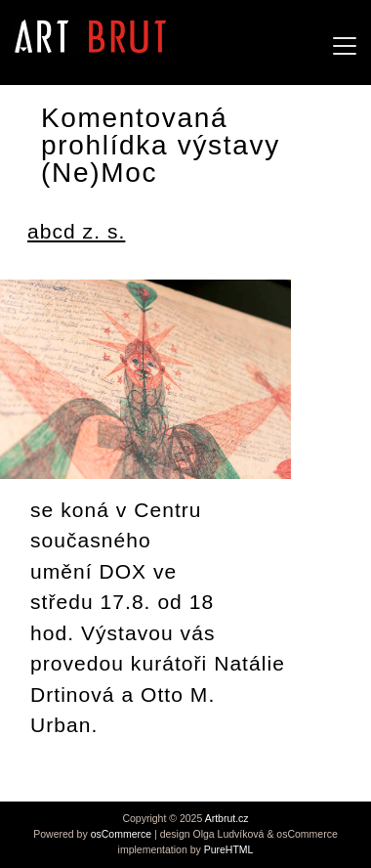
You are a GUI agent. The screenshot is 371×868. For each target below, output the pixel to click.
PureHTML (229, 849)
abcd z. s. (76, 231)
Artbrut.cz (227, 818)
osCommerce (121, 834)
